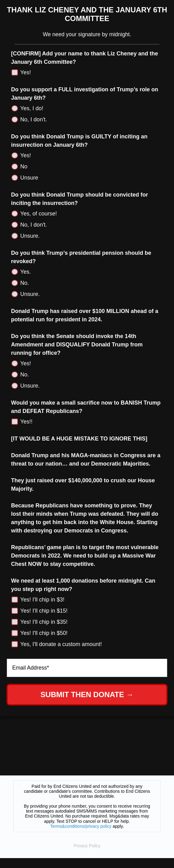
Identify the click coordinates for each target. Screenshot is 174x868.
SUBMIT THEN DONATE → (87, 694)
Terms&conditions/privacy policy (81, 826)
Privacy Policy (87, 846)
